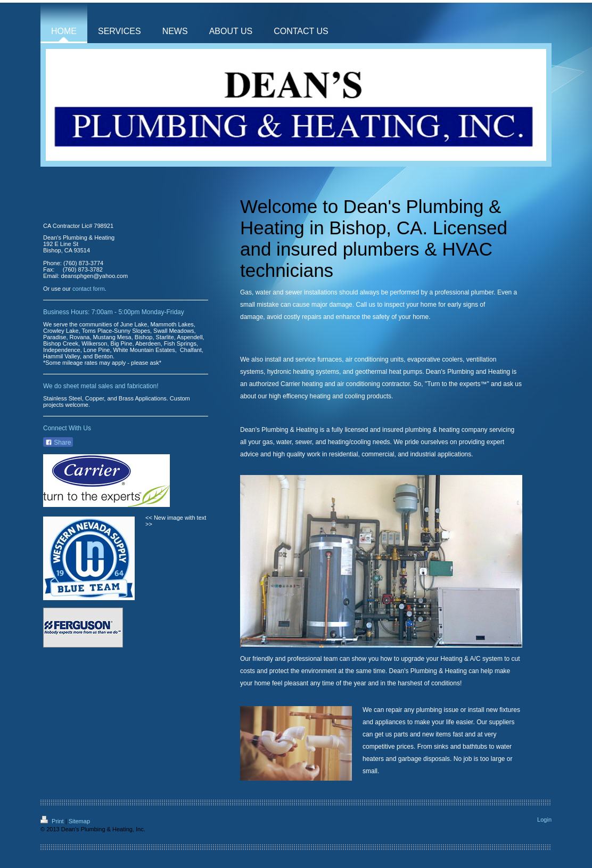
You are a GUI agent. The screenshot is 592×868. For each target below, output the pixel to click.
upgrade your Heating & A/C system (452, 659)
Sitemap (79, 821)
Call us (365, 305)
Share (58, 443)
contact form (89, 289)
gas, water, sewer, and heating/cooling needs (326, 442)
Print (53, 821)
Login (544, 820)
